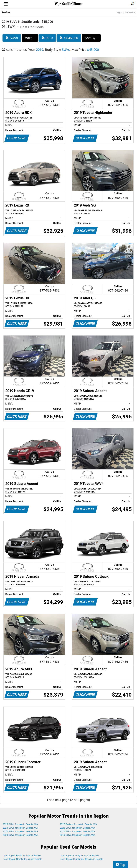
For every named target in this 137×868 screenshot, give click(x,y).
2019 (47, 38)
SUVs (12, 38)
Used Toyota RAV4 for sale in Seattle (22, 855)
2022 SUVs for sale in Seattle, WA (20, 831)
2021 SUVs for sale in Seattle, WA (77, 831)
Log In (119, 12)
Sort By (91, 38)
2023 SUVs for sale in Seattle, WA (77, 828)
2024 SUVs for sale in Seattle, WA (20, 828)
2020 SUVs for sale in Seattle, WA (20, 835)
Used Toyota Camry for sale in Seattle (79, 855)
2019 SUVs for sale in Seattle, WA (77, 835)
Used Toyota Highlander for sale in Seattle (81, 859)
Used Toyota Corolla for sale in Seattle (22, 859)
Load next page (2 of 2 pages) (68, 800)
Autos (6, 12)
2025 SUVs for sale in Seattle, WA (20, 824)
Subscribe (130, 12)
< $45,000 (69, 38)
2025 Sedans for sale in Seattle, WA (78, 824)
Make (30, 38)
